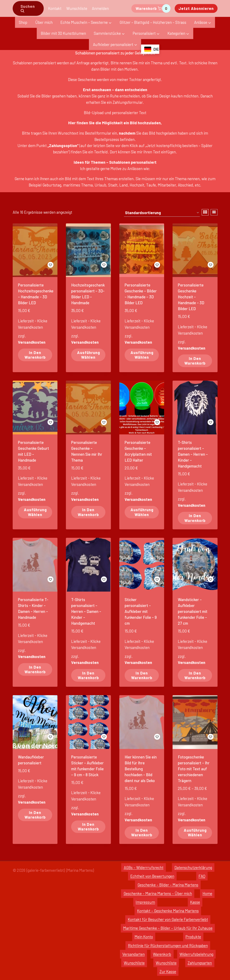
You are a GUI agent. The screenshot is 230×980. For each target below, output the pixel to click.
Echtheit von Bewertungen (152, 876)
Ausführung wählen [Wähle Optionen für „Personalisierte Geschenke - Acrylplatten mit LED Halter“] (142, 512)
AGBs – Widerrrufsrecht (144, 867)
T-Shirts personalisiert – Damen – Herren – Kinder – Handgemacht (193, 454)
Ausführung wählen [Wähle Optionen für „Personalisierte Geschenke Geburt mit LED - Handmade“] (35, 512)
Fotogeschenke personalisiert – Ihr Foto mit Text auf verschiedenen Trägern (194, 769)
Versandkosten (32, 342)
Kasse (195, 902)
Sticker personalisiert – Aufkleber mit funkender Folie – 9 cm (141, 611)
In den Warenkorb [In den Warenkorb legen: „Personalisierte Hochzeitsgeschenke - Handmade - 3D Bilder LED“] (35, 355)
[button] (35, 265)
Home (207, 893)
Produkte (193, 937)
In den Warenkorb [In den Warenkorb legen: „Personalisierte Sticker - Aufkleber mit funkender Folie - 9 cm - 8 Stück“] (88, 827)
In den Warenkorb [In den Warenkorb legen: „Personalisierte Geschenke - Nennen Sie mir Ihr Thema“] (88, 512)
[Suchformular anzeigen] (28, 9)
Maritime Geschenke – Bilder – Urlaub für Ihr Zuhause (168, 928)
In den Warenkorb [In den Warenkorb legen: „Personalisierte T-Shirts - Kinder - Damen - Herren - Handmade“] (35, 669)
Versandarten (133, 954)
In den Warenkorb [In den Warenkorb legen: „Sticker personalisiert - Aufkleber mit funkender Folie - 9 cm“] (142, 675)
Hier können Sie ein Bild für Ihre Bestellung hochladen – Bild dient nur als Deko (141, 769)
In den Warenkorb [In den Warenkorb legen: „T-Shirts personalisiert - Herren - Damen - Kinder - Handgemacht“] (88, 675)
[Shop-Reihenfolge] (162, 213)
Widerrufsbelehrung (196, 954)
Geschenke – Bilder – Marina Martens (168, 885)
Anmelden (100, 8)
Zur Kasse (168, 971)
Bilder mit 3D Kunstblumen (63, 33)
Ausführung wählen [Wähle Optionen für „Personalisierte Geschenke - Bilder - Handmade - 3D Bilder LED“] (142, 355)
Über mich (44, 22)
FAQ (202, 876)
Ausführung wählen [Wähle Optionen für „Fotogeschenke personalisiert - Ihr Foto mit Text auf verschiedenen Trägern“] (195, 832)
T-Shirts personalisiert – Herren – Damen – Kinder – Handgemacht (86, 611)
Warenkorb (162, 954)
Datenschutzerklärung (193, 867)
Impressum (145, 902)
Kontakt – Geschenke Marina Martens (168, 911)
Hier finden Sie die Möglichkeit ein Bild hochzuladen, (115, 123)
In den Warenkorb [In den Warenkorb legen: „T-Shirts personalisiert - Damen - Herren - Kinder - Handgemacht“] (195, 518)
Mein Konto (144, 937)
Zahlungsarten (200, 963)
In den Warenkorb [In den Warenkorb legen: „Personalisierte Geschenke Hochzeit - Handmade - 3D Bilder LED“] (195, 361)
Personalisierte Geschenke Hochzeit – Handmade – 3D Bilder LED (191, 297)
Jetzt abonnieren (196, 8)
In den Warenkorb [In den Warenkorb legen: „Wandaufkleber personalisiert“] (35, 815)
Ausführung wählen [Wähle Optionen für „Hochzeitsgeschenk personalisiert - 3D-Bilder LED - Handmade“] (89, 355)
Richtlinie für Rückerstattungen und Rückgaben (168, 946)
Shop (23, 22)
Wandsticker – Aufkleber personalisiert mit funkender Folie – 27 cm (193, 611)
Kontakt (55, 8)
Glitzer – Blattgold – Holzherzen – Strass (153, 22)
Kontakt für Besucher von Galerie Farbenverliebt (168, 919)
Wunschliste (77, 8)
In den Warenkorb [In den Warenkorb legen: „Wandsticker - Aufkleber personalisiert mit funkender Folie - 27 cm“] (195, 675)
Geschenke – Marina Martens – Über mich (158, 893)
